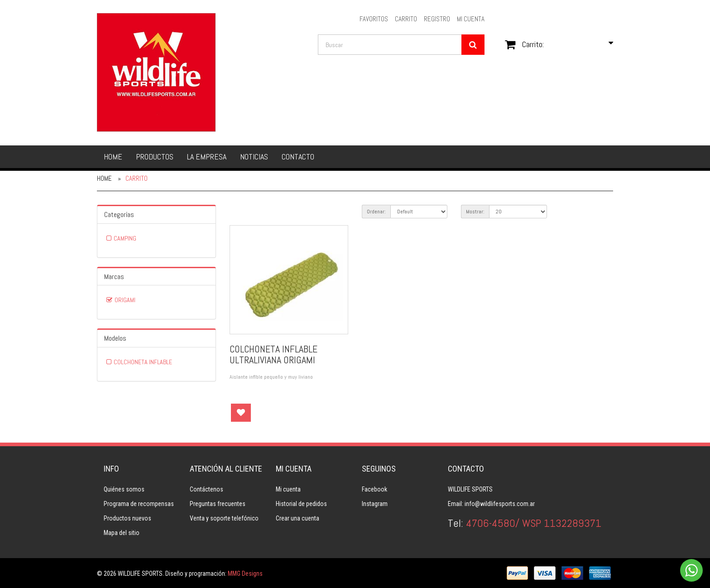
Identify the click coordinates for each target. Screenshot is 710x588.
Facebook (374, 489)
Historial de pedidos (301, 504)
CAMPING (125, 238)
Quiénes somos (124, 489)
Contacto (298, 157)
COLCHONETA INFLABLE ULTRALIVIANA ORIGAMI (273, 354)
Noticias (254, 157)
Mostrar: (475, 212)
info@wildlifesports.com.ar (500, 504)
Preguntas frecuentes (218, 504)
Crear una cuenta (297, 518)
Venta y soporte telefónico (224, 518)
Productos (155, 157)
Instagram (375, 504)
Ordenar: (376, 212)
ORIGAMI (125, 300)
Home (113, 157)
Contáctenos (206, 489)
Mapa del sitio (122, 533)
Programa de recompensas (139, 504)
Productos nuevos (127, 518)
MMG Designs (245, 574)
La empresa (207, 157)
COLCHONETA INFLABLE (143, 362)
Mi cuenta (288, 489)
